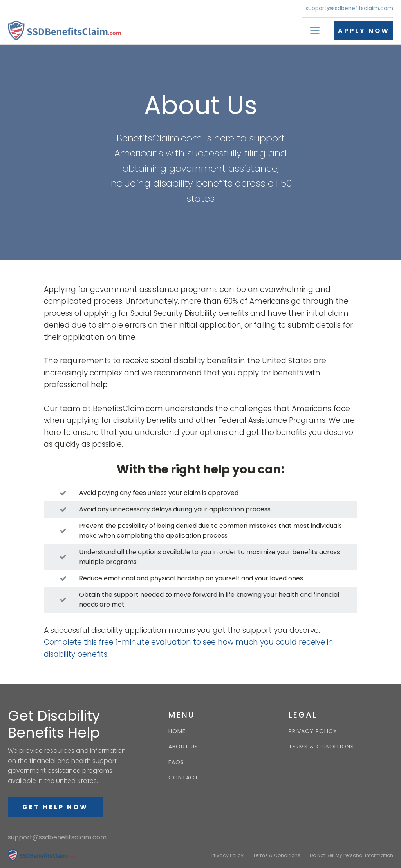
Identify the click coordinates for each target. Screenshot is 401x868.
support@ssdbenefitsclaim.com (349, 8)
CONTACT (183, 778)
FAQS (176, 762)
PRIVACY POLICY (313, 731)
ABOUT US (183, 747)
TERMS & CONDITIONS (321, 747)
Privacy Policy (228, 855)
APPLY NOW (364, 31)
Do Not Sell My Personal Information (351, 855)
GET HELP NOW (55, 807)
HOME (177, 731)
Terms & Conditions (277, 855)
